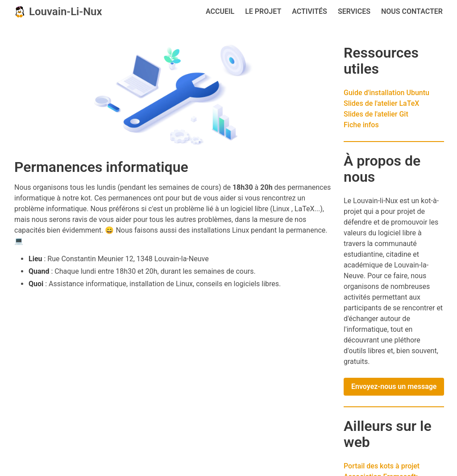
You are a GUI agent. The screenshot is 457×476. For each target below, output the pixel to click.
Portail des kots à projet (382, 466)
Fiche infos (361, 125)
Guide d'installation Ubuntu (386, 93)
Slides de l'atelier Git (376, 114)
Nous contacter (412, 11)
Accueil (220, 11)
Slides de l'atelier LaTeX (381, 103)
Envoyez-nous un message (394, 386)
